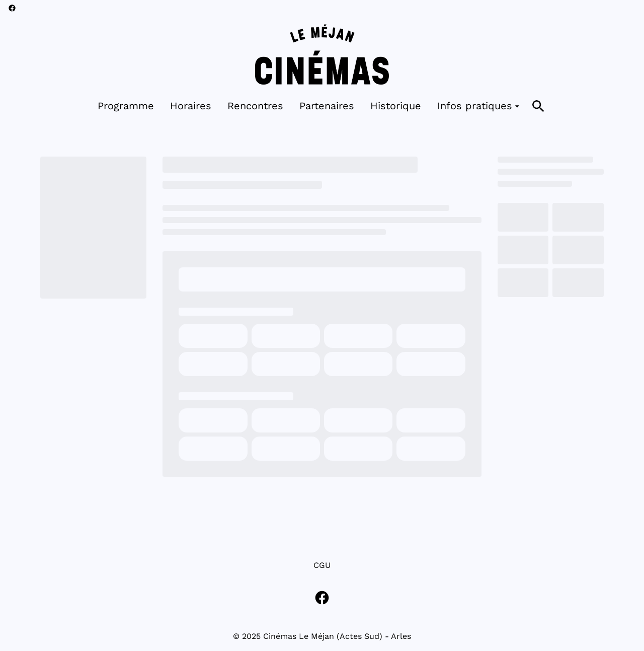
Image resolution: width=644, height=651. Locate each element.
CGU (322, 565)
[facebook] (12, 8)
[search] (538, 106)
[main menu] (310, 106)
